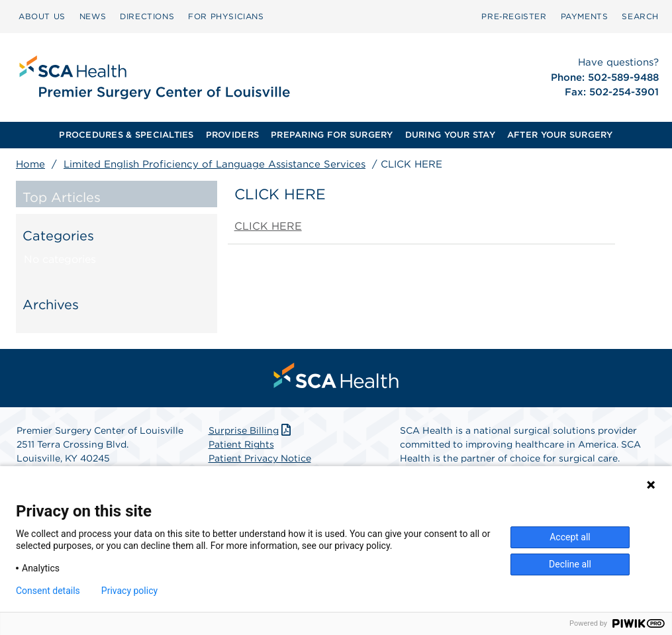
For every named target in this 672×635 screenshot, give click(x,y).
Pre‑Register (514, 16)
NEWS (93, 16)
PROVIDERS (232, 135)
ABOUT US (42, 16)
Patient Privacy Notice (260, 458)
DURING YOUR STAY (450, 135)
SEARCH (640, 16)
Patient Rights (241, 444)
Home (30, 164)
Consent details (48, 591)
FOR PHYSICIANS (226, 16)
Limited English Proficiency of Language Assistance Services (215, 164)
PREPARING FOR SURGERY (332, 135)
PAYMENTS (585, 16)
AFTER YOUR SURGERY (560, 135)
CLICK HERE (268, 226)
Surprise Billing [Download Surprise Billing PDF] (251, 430)
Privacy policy (129, 591)
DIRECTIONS (147, 16)
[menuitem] (42, 17)
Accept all (570, 537)
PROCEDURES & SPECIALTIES (126, 135)
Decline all (570, 564)
